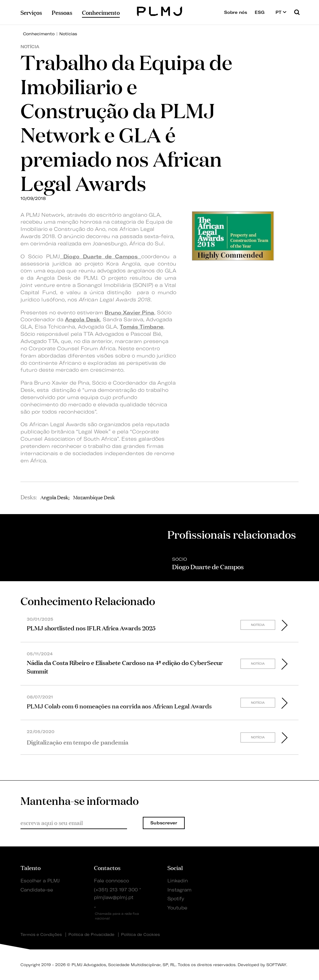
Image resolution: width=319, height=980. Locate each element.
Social (175, 868)
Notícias (68, 34)
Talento (31, 868)
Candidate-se (37, 890)
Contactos (107, 868)
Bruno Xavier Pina (129, 312)
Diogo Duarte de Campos (100, 256)
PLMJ (160, 11)
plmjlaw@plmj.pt (114, 897)
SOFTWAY (276, 965)
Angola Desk (82, 319)
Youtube (177, 908)
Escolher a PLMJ (40, 881)
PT (281, 12)
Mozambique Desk (94, 497)
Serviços (31, 12)
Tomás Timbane (142, 327)
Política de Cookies (140, 935)
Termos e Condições (41, 935)
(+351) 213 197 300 (116, 890)
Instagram (180, 890)
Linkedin (178, 881)
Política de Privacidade (91, 935)
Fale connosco (111, 881)
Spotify (176, 899)
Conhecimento (39, 34)
